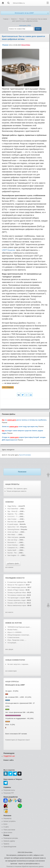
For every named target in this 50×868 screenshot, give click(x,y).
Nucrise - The (12, 553)
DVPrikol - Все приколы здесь (17, 489)
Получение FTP (9, 793)
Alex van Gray (12, 540)
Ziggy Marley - (12, 506)
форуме (18, 623)
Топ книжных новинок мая (17, 595)
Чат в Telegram (8, 387)
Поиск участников (9, 830)
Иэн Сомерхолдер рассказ (17, 587)
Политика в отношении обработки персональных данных (25, 866)
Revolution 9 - (12, 542)
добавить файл (13, 563)
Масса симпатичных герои (17, 605)
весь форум (9, 649)
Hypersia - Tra (12, 514)
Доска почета (8, 833)
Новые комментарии (15, 660)
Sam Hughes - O (13, 555)
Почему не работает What (17, 593)
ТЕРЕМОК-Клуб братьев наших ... (19, 627)
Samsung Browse (13, 529)
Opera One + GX (13, 527)
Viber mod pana (13, 537)
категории (23, 26)
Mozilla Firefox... (13, 630)
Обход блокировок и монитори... (19, 635)
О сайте (6, 827)
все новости (9, 612)
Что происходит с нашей (16, 598)
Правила (6, 844)
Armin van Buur (13, 532)
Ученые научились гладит (17, 600)
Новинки (9, 502)
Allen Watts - (12, 535)
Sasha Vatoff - (12, 550)
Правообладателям (10, 847)
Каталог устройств (9, 821)
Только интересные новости (16, 491)
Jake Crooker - (12, 519)
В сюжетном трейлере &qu (17, 582)
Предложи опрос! (24, 740)
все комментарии (11, 671)
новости (20, 578)
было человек (25, 455)
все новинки (9, 567)
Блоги (5, 824)
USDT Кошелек (8, 250)
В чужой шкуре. (13, 524)
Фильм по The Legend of (16, 585)
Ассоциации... (12, 643)
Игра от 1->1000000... (15, 632)
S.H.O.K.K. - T (12, 516)
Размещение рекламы (11, 838)
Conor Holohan (13, 545)
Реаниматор (7, 818)
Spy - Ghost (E (12, 511)
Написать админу (9, 841)
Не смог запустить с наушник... (18, 664)
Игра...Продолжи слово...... (17, 640)
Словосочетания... (14, 637)
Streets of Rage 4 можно (16, 590)
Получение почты (9, 790)
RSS (29, 26)
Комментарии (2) (11, 740)
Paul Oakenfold (13, 509)
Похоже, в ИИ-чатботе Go (17, 603)
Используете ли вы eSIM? (24, 13)
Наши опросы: (12, 682)
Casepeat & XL (13, 548)
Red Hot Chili (12, 522)
